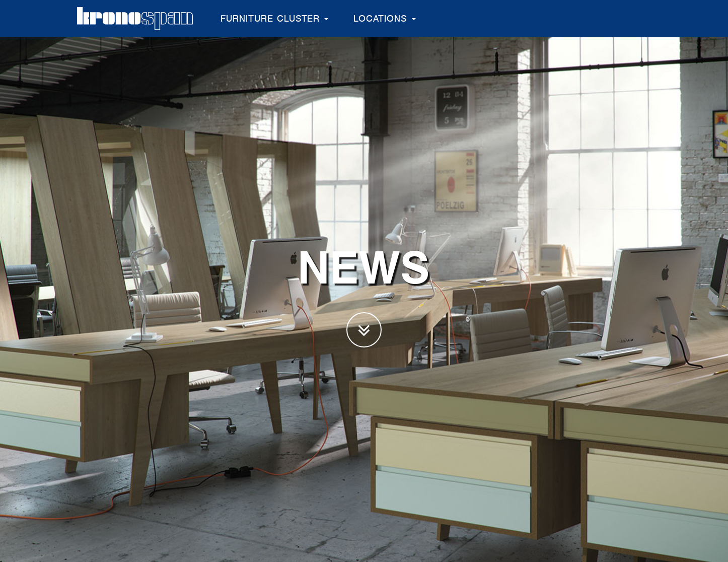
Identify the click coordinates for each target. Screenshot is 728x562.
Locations (385, 18)
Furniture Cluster (274, 18)
